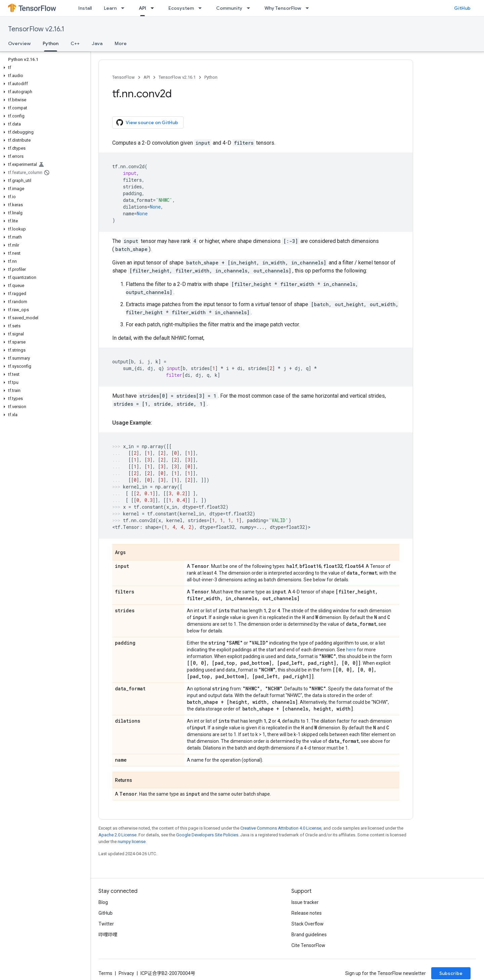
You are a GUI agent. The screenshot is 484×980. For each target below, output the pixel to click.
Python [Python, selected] (51, 43)
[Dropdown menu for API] (154, 8)
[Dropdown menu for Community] (250, 8)
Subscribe (451, 973)
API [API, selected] (143, 8)
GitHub (462, 8)
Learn (110, 8)
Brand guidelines (309, 935)
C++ (75, 43)
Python (211, 77)
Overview (19, 43)
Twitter (106, 924)
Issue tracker (305, 902)
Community (229, 8)
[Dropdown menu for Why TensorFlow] (309, 8)
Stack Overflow (308, 924)
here (351, 650)
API (147, 77)
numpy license (132, 842)
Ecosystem (181, 8)
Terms (105, 973)
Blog (103, 902)
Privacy (126, 973)
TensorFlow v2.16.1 (36, 29)
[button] (44, 68)
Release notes (307, 913)
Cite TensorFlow (308, 945)
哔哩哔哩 (108, 935)
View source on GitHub (147, 122)
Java (97, 43)
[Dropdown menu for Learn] (125, 8)
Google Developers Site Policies (207, 835)
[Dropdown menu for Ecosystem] (202, 8)
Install (85, 8)
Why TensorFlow (283, 8)
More (121, 43)
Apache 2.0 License (117, 835)
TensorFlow (124, 77)
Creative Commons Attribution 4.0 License (281, 828)
